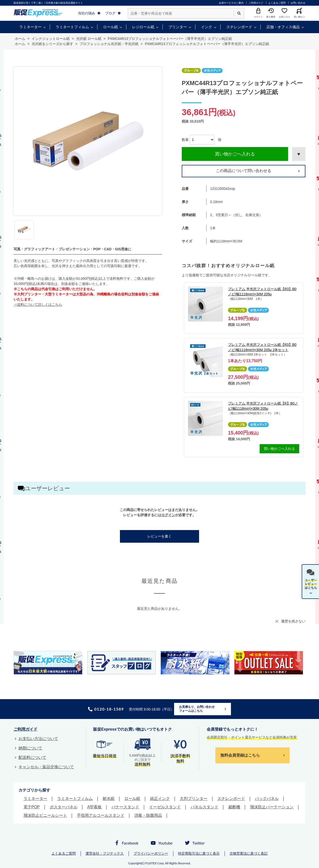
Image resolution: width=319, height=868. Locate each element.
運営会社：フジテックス (105, 853)
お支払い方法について (38, 739)
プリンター (178, 27)
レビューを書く (159, 536)
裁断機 (234, 807)
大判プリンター (194, 799)
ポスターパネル (64, 807)
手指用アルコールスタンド (101, 815)
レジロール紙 (143, 27)
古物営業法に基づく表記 (249, 853)
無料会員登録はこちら (240, 755)
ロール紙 (111, 27)
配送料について (32, 757)
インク (207, 27)
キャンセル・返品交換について (46, 767)
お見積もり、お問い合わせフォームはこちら (197, 709)
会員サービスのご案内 (231, 3)
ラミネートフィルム (72, 27)
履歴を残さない (293, 621)
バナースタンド (125, 807)
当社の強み (87, 13)
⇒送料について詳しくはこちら (38, 305)
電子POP (32, 807)
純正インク (160, 799)
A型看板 (95, 807)
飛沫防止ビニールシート (45, 815)
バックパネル (267, 799)
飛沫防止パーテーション (272, 807)
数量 (185, 140)
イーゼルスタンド (165, 807)
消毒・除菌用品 (148, 815)
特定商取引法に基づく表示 (199, 853)
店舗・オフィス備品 (283, 27)
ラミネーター (30, 27)
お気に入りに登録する (299, 154)
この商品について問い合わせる (244, 171)
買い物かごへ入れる (235, 154)
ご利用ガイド (256, 3)
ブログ (110, 13)
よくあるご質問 (277, 3)
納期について (30, 748)
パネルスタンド (205, 807)
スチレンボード (239, 27)
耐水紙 (109, 799)
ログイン (168, 515)
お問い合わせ (298, 3)
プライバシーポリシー (151, 853)
